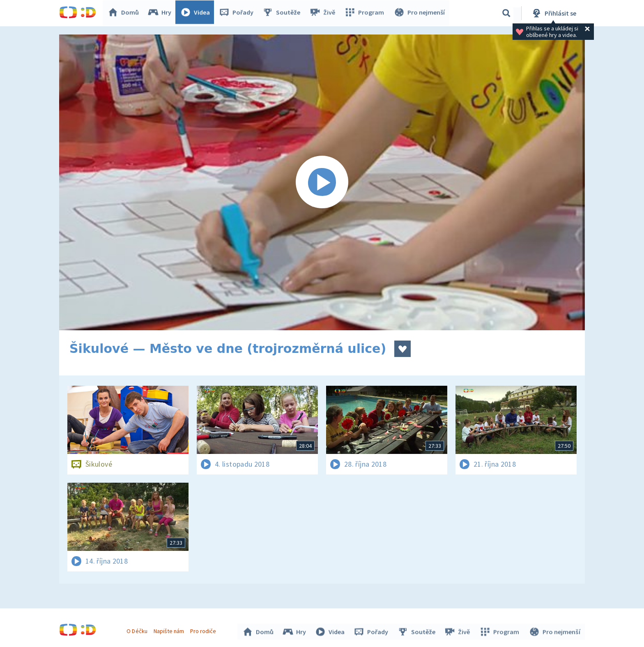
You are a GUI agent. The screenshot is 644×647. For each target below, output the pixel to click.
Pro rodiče (204, 630)
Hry (162, 13)
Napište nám (170, 630)
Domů (125, 13)
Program (366, 13)
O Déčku (138, 630)
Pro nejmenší (420, 13)
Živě (324, 13)
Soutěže (283, 13)
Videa (197, 13)
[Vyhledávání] (506, 13)
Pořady (238, 13)
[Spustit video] (322, 182)
